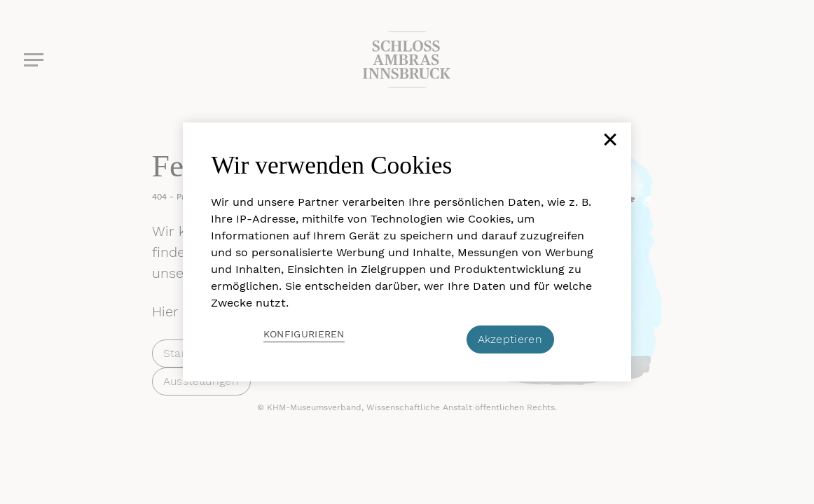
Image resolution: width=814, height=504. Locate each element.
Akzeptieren (510, 339)
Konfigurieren (304, 334)
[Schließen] (609, 145)
